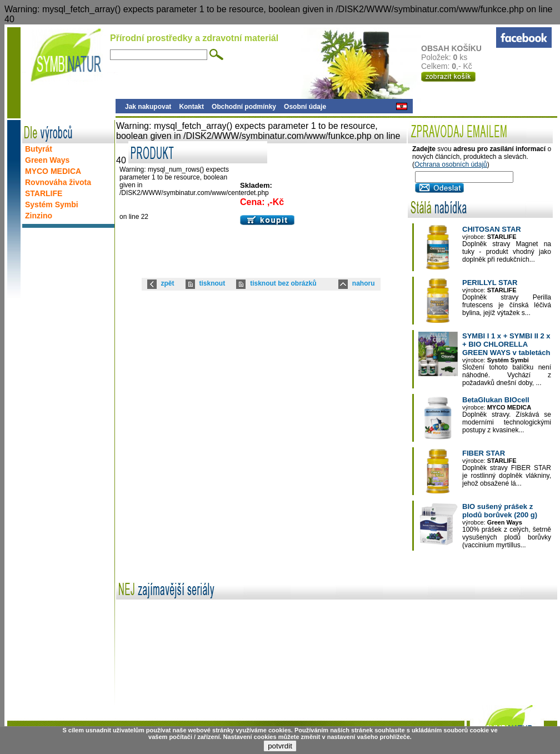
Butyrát (39, 149)
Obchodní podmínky (244, 107)
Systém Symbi (52, 204)
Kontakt (191, 107)
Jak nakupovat (148, 107)
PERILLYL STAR (490, 283)
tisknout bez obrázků (283, 283)
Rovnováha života (58, 182)
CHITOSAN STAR (492, 229)
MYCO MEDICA (53, 171)
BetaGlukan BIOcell (496, 400)
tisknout (212, 283)
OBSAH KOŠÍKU (458, 48)
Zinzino (39, 216)
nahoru (364, 283)
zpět (168, 283)
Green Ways (47, 160)
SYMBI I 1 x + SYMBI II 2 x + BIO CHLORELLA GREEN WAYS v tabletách (506, 344)
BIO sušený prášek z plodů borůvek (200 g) (500, 511)
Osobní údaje (305, 107)
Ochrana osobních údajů (451, 164)
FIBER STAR (484, 453)
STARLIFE (44, 193)
